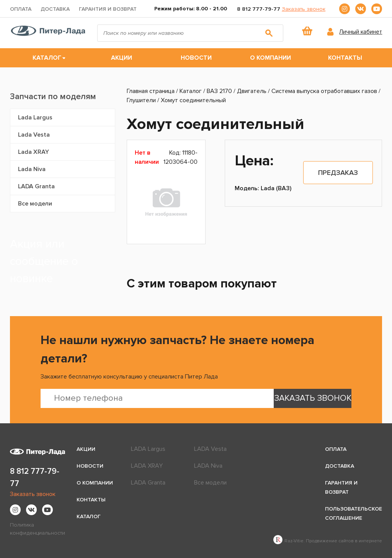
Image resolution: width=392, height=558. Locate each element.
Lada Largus (35, 117)
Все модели (35, 204)
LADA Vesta (210, 449)
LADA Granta (36, 186)
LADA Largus (148, 449)
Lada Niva (32, 169)
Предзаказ (338, 173)
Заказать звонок (304, 9)
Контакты (345, 58)
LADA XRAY (147, 466)
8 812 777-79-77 (259, 9)
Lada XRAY (33, 152)
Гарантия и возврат (108, 9)
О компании (270, 58)
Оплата (21, 9)
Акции (122, 58)
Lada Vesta (34, 135)
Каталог (47, 58)
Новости (196, 58)
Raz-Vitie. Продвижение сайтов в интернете (328, 541)
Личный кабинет (361, 32)
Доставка (55, 9)
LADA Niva (208, 466)
